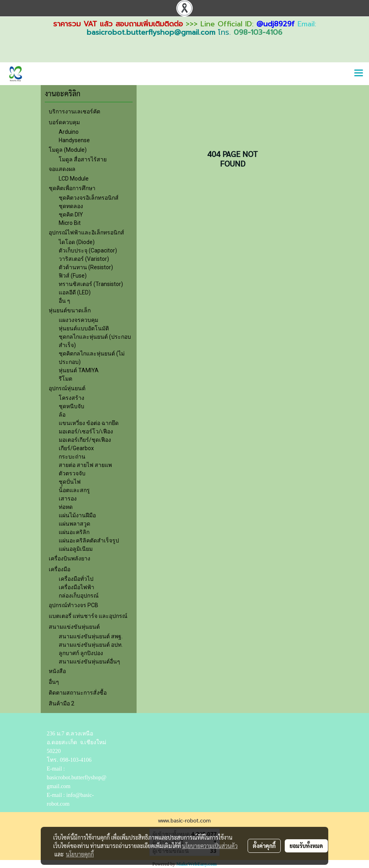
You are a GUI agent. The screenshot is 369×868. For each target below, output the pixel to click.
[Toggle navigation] (359, 73)
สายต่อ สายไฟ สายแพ (85, 465)
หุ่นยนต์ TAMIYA (79, 370)
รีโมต (65, 379)
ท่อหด (66, 507)
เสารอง (68, 499)
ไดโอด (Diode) (77, 242)
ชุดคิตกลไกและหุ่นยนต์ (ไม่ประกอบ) (92, 358)
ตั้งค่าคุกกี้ (264, 846)
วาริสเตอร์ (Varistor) (84, 259)
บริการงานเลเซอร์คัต (74, 111)
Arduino (69, 132)
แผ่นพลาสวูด (74, 524)
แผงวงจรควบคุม (78, 320)
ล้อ (62, 415)
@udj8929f (276, 24)
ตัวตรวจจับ (72, 473)
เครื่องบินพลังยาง (69, 558)
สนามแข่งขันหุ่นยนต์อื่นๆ (89, 661)
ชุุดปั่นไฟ (70, 482)
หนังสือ (57, 671)
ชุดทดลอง (71, 206)
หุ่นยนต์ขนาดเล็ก (70, 310)
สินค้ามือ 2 (61, 703)
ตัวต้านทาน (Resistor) (86, 267)
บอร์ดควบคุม (64, 122)
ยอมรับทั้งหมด (306, 846)
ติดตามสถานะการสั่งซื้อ (78, 693)
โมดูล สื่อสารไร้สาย (83, 159)
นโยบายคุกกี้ (80, 854)
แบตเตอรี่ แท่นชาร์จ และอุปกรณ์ (88, 616)
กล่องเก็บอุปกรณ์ (79, 596)
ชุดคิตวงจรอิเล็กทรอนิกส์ (89, 198)
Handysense (74, 140)
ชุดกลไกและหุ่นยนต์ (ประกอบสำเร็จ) (95, 341)
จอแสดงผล (62, 169)
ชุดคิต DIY (71, 215)
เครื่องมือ (60, 569)
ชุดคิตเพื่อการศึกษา (72, 188)
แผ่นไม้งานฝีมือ (77, 515)
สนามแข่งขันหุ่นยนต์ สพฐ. (91, 636)
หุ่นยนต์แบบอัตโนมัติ (84, 328)
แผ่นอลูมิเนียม (76, 549)
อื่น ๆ (64, 301)
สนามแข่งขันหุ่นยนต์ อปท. (91, 645)
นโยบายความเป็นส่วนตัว (210, 846)
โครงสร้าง (71, 398)
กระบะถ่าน (72, 457)
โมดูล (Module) (68, 150)
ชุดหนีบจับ (71, 406)
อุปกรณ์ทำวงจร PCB (73, 605)
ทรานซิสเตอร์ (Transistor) (91, 284)
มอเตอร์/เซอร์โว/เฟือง (86, 431)
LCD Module (74, 179)
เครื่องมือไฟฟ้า (76, 587)
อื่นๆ (54, 682)
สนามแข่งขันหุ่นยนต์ (74, 627)
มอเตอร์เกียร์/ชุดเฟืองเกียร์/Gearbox (85, 444)
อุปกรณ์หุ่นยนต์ (67, 388)
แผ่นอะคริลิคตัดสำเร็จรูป (89, 540)
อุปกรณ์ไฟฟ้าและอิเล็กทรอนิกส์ (86, 232)
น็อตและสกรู (74, 490)
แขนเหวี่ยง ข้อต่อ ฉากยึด (89, 423)
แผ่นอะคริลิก (74, 532)
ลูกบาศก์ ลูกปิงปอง (81, 653)
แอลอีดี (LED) (75, 292)
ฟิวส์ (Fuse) (73, 276)
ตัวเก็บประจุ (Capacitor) (88, 250)
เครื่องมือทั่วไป (76, 579)
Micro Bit (70, 223)
